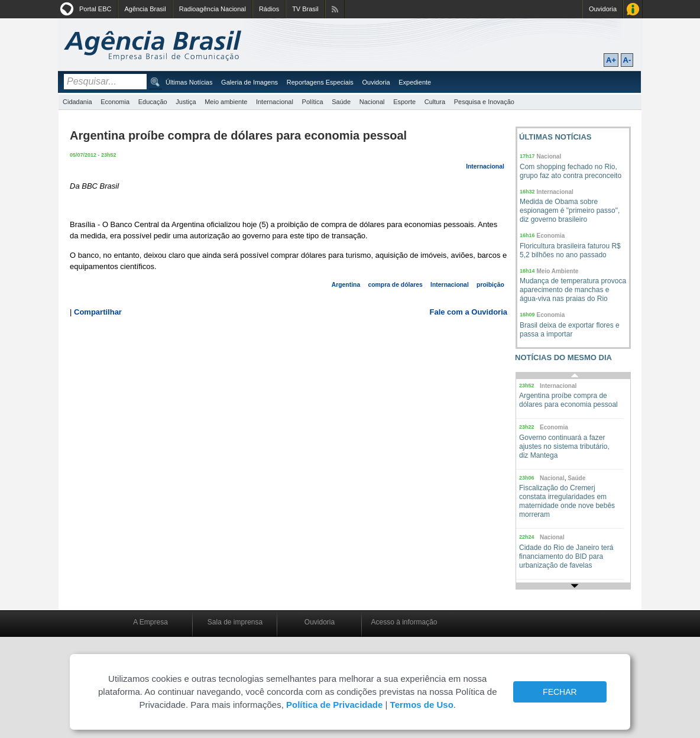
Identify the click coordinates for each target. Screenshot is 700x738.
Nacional (372, 102)
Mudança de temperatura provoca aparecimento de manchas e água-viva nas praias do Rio (573, 290)
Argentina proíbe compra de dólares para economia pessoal (568, 400)
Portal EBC (95, 9)
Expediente (415, 82)
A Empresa (150, 622)
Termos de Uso (422, 705)
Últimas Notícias (189, 82)
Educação (153, 102)
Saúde (341, 102)
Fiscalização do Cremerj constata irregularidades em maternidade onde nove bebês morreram (567, 501)
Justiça (186, 102)
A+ (611, 60)
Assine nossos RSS (335, 9)
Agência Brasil (145, 9)
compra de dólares (395, 285)
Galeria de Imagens (249, 82)
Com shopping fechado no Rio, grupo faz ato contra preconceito (571, 171)
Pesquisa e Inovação (484, 102)
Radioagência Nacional (213, 9)
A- (627, 60)
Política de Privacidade (334, 705)
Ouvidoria (603, 9)
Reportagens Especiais (320, 82)
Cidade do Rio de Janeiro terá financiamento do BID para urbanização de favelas (566, 556)
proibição (490, 285)
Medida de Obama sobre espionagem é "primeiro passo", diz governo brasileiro (570, 211)
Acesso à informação (404, 622)
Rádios (269, 9)
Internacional (275, 102)
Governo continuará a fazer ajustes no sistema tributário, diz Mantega (564, 446)
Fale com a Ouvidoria (469, 312)
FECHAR (560, 692)
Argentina (346, 285)
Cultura (435, 102)
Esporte (404, 102)
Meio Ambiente (558, 271)
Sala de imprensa (235, 622)
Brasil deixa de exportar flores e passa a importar (570, 330)
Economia (115, 102)
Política (313, 102)
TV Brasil (305, 9)
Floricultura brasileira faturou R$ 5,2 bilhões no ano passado (570, 250)
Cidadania (77, 102)
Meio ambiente (226, 102)
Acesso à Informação (633, 9)
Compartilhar (98, 312)
